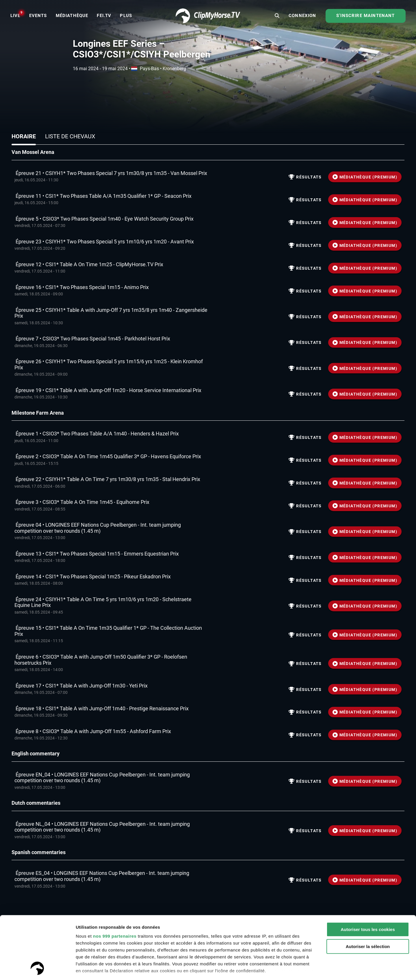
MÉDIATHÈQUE (365, 177)
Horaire (24, 136)
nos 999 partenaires (115, 877)
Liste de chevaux (70, 136)
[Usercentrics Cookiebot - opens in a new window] (37, 969)
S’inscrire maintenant (365, 16)
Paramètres (88, 969)
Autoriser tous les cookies (368, 871)
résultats (305, 177)
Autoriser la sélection (368, 888)
